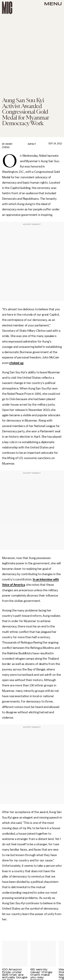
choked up (16, 363)
